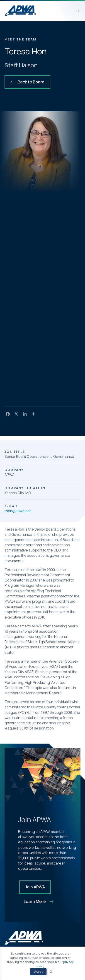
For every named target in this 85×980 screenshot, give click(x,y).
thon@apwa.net (18, 511)
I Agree (38, 971)
